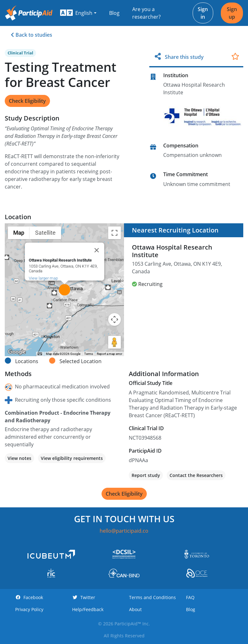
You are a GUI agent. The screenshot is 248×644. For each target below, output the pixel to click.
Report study (146, 475)
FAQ (190, 597)
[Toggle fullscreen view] (115, 233)
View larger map (43, 278)
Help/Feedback (88, 609)
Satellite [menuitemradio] (45, 233)
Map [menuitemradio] (19, 233)
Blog (114, 13)
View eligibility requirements (72, 458)
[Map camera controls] (115, 319)
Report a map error (109, 354)
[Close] (96, 250)
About (135, 609)
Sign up (232, 13)
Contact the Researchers (196, 475)
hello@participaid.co (124, 531)
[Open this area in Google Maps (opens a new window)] (17, 352)
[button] (78, 13)
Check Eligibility (27, 101)
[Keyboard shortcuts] (40, 354)
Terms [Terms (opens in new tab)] (89, 354)
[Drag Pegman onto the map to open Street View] (115, 342)
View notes (19, 458)
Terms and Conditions (152, 597)
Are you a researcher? (146, 13)
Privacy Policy (29, 609)
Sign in (203, 13)
